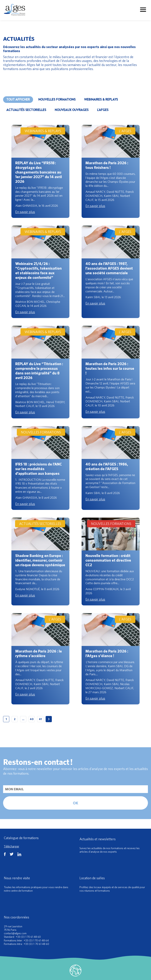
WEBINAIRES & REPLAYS (101, 99)
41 (40, 719)
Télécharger (12, 846)
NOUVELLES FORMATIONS (57, 99)
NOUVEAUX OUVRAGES (72, 110)
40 (32, 719)
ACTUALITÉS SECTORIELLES (26, 110)
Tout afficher (18, 99)
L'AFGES (103, 110)
